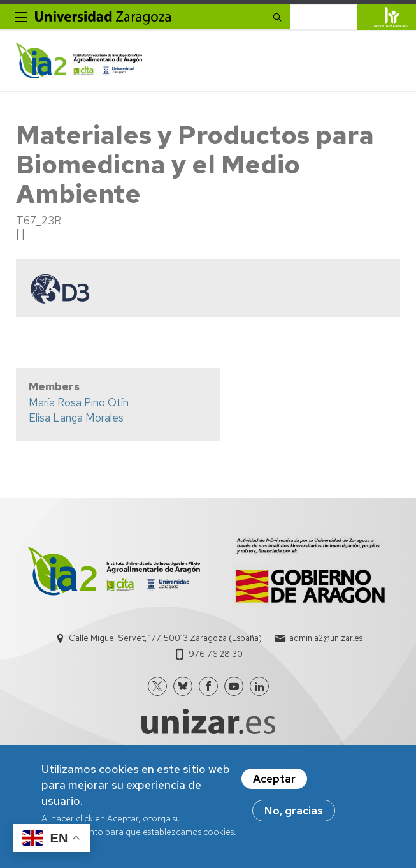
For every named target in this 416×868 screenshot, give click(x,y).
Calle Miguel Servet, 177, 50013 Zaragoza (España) (165, 638)
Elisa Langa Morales (76, 418)
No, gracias (294, 811)
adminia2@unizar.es (326, 638)
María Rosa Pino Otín (79, 402)
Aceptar (274, 779)
